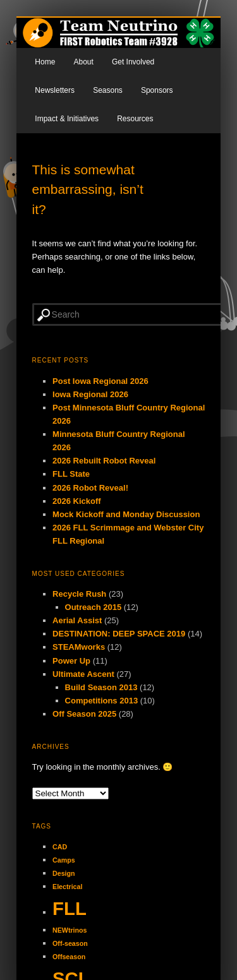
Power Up (71, 661)
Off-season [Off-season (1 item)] (70, 943)
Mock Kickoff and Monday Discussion (126, 514)
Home (45, 62)
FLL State (71, 474)
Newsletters (55, 90)
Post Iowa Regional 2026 (100, 381)
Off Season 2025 (84, 714)
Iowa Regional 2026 (90, 394)
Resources (135, 119)
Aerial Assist (77, 620)
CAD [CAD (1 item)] (60, 847)
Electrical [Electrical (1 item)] (67, 887)
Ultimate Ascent (83, 674)
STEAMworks (79, 647)
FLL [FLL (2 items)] (70, 908)
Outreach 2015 (94, 607)
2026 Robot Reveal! (90, 488)
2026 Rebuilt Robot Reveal (104, 461)
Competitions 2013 (102, 701)
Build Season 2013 (101, 687)
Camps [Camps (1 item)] (64, 860)
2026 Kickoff (77, 501)
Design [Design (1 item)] (64, 873)
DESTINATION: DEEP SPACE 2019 (119, 634)
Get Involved (133, 62)
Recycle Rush (79, 594)
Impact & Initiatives (67, 119)
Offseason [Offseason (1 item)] (69, 957)
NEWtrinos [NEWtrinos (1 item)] (70, 930)
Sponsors (157, 90)
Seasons (108, 90)
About (83, 62)
